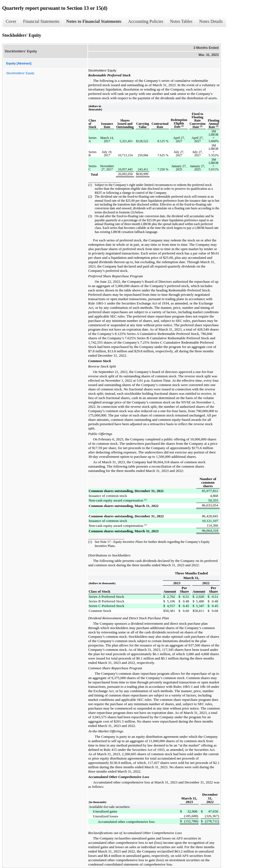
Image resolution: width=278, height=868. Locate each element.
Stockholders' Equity (20, 73)
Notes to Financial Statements (94, 21)
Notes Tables (181, 21)
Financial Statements (41, 21)
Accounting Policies (146, 21)
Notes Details (211, 21)
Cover (11, 21)
